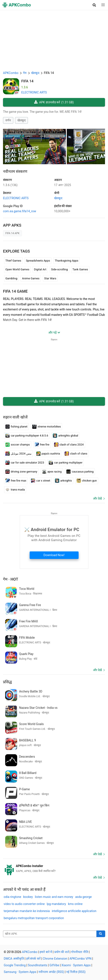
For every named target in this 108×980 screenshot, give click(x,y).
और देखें (97, 498)
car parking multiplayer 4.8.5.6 (27, 436)
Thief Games (13, 261)
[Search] (101, 934)
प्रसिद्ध (7, 682)
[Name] (50, 934)
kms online (75, 904)
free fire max (16, 481)
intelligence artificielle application (74, 911)
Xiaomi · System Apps (76, 965)
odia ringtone (12, 897)
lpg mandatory (56, 904)
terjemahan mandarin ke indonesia (27, 911)
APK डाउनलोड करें (54, 102)
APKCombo (11, 73)
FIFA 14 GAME (15, 291)
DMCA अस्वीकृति (14, 959)
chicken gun (87, 481)
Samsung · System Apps (20, 972)
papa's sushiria (48, 454)
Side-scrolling (59, 269)
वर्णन (8, 120)
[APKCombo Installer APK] (54, 869)
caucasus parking (80, 472)
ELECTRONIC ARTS (34, 92)
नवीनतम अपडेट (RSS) (51, 972)
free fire (42, 445)
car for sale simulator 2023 (25, 463)
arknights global (65, 436)
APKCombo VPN (80, 959)
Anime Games (31, 278)
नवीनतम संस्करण (15, 171)
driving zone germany (21, 472)
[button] (94, 5)
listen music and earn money (54, 897)
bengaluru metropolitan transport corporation (34, 918)
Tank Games (80, 269)
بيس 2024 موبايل (18, 454)
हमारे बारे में (46, 952)
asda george (83, 897)
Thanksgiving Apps (67, 261)
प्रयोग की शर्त (62, 952)
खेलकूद (21, 120)
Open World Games (17, 269)
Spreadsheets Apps (38, 261)
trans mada (15, 490)
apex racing (52, 472)
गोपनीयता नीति (80, 952)
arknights (63, 481)
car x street (40, 481)
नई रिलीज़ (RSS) (76, 972)
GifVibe (54, 965)
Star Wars (50, 278)
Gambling (11, 278)
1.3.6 (10, 185)
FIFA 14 (27, 81)
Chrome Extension (55, 959)
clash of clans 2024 (69, 445)
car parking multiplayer (66, 463)
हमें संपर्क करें (33, 959)
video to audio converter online (24, 904)
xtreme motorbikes (47, 427)
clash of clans (76, 454)
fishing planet (16, 427)
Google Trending (15, 965)
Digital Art (40, 269)
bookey (28, 897)
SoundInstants (38, 965)
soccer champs (18, 445)
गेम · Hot (11, 579)
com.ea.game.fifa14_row (20, 211)
